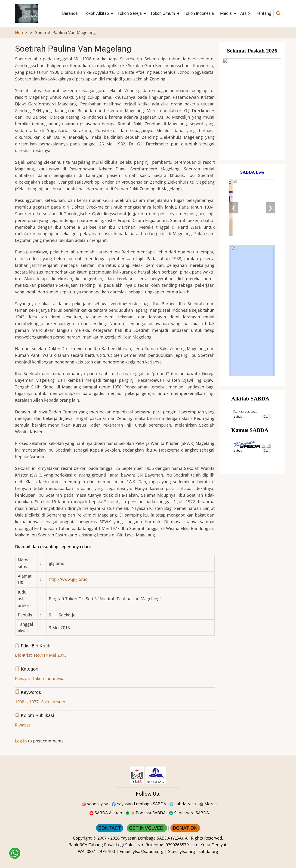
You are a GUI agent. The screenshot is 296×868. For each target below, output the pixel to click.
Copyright (82, 838)
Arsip (245, 13)
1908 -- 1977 (27, 702)
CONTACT (110, 828)
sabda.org (208, 851)
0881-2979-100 (101, 851)
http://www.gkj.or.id (68, 579)
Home (21, 32)
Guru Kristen (53, 702)
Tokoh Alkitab (96, 13)
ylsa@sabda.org (148, 851)
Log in (21, 741)
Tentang (264, 13)
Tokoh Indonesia (199, 13)
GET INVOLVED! (147, 828)
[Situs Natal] (252, 101)
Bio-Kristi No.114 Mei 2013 (41, 655)
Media (226, 13)
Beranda (70, 13)
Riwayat (23, 678)
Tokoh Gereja (130, 13)
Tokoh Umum (163, 13)
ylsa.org (187, 851)
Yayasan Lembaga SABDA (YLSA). (152, 838)
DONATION (185, 828)
